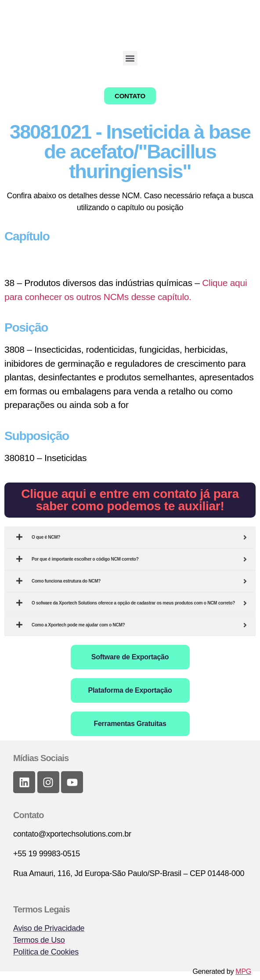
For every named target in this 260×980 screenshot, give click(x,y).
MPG (243, 971)
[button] (130, 58)
